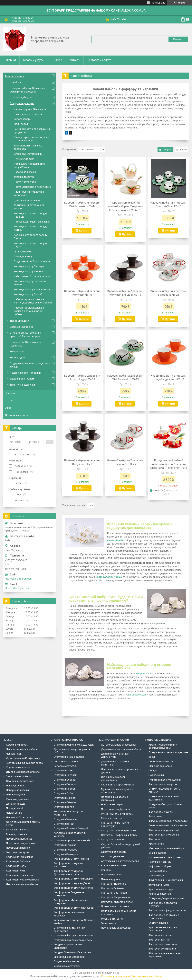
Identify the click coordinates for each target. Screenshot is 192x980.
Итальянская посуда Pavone (23, 772)
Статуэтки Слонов (65, 780)
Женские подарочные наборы (167, 848)
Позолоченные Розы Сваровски (168, 825)
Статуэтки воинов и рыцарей (119, 831)
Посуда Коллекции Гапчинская (32, 222)
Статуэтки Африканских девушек (74, 745)
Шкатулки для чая (159, 940)
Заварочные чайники (19, 776)
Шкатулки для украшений (164, 830)
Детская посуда (16, 804)
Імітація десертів (24, 177)
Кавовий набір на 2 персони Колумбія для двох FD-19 (125, 293)
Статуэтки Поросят (65, 784)
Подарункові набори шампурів (32, 261)
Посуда (153, 770)
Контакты (74, 60)
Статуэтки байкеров (113, 840)
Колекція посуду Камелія (29, 271)
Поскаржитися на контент (115, 976)
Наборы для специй (18, 790)
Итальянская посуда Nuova (22, 884)
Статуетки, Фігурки (21, 97)
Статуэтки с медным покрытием (73, 940)
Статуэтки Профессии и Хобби (72, 840)
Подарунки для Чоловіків (25, 373)
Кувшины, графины (18, 799)
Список (183, 149)
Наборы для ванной (18, 848)
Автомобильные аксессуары (119, 745)
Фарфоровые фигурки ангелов (167, 910)
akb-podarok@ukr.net (17, 588)
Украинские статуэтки (67, 966)
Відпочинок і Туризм (22, 379)
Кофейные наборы (17, 745)
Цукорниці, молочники (27, 200)
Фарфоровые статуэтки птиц (71, 859)
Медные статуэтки (112, 919)
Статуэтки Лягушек (65, 775)
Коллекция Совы (16, 866)
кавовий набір (116, 540)
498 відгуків (158, 3)
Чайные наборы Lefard (20, 817)
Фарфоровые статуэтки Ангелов (74, 888)
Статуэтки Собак (64, 793)
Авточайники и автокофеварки (120, 861)
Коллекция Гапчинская (20, 857)
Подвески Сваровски (67, 961)
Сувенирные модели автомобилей (113, 779)
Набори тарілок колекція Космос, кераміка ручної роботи (29, 311)
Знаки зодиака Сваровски (69, 957)
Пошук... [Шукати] (178, 39)
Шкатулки (154, 839)
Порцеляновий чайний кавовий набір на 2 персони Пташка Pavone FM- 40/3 (125, 206)
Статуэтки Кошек (159, 923)
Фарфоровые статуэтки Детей (72, 883)
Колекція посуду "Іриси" (28, 294)
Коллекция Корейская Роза (23, 880)
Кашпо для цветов (160, 894)
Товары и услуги (33, 60)
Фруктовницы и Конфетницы (23, 758)
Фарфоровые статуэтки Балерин (74, 879)
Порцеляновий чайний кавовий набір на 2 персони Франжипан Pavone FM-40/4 (169, 464)
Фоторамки (155, 816)
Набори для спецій (25, 172)
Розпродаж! (17, 351)
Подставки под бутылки (116, 809)
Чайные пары (14, 754)
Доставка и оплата (99, 60)
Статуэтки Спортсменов (115, 897)
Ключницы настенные (114, 866)
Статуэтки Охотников (114, 893)
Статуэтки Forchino (65, 845)
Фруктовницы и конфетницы (166, 880)
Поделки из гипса (112, 875)
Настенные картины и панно (165, 857)
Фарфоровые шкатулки (163, 944)
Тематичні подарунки (22, 385)
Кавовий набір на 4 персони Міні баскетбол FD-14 (82, 204)
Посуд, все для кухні (22, 103)
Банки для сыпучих (17, 830)
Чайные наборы (158, 871)
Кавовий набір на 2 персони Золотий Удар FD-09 (82, 377)
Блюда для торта (159, 885)
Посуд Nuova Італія (25, 182)
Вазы (152, 757)
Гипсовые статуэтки (66, 761)
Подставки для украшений (165, 780)
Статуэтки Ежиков (65, 798)
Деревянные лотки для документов (115, 755)
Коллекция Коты (16, 871)
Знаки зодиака (157, 853)
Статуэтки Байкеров (66, 854)
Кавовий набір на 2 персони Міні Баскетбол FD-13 (125, 377)
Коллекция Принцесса (19, 875)
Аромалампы (157, 844)
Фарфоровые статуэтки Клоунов (74, 908)
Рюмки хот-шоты (111, 818)
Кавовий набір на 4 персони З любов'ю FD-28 (168, 293)
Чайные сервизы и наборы (22, 749)
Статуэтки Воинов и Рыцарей (71, 828)
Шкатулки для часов (113, 852)
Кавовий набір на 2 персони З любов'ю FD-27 (125, 462)
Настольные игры (112, 805)
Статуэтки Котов (64, 807)
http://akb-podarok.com (19, 579)
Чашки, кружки (15, 786)
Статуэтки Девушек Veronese (166, 898)
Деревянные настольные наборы (121, 749)
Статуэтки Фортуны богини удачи (73, 936)
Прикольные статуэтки (115, 906)
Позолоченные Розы (161, 761)
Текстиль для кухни (18, 852)
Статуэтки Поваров (66, 850)
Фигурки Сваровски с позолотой (168, 821)
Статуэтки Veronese (65, 819)
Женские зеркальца (160, 766)
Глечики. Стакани (24, 159)
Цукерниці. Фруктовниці (28, 154)
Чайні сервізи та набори (28, 114)
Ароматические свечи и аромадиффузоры (163, 746)
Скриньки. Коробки (21, 327)
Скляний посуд (23, 252)
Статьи (9, 401)
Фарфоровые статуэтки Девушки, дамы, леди (68, 873)
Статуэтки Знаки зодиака (69, 757)
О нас (58, 60)
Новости (10, 393)
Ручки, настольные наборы (117, 814)
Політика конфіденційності (147, 976)
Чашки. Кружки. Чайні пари (30, 109)
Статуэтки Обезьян (65, 802)
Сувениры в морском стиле (118, 785)
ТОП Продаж (17, 358)
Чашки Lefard (14, 813)
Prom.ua (115, 973)
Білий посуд (21, 124)
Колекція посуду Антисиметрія (32, 289)
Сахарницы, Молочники (20, 781)
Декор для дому (20, 321)
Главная (11, 60)
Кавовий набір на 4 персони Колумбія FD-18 (82, 293)
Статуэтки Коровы (65, 789)
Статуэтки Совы (63, 770)
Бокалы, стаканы (16, 834)
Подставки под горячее (20, 843)
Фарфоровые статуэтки (163, 784)
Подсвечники (157, 775)
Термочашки (109, 923)
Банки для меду (23, 256)
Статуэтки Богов (64, 824)
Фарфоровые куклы (161, 812)
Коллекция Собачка (18, 861)
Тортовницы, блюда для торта (24, 763)
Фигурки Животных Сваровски (72, 952)
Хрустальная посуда (18, 767)
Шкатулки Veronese (160, 935)
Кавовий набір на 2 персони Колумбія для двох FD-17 (169, 377)
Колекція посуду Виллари (29, 266)
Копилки (106, 870)
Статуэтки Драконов (114, 884)
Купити (84, 230)
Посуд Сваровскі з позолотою (32, 187)
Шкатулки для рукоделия (164, 835)
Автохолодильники (113, 856)
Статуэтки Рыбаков (113, 888)
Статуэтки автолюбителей (117, 902)
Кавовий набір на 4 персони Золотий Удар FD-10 (168, 204)
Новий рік (16, 82)
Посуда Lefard (14, 808)
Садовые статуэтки (65, 766)
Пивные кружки (15, 795)
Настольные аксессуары (116, 928)
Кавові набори (22, 119)
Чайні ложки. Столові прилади (32, 276)
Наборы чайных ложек (20, 839)
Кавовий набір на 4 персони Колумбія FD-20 (82, 462)
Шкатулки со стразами (162, 949)
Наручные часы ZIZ (160, 862)
